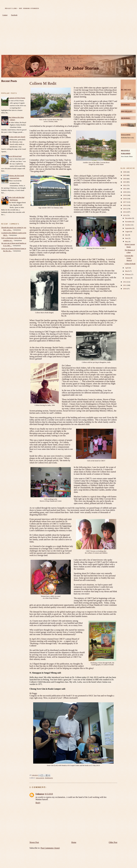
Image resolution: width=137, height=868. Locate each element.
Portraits (49, 778)
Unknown (40, 794)
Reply (38, 803)
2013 (125, 215)
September (129, 228)
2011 (125, 285)
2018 (125, 199)
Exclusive (40, 778)
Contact (5, 15)
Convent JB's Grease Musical (129, 258)
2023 (125, 182)
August (128, 232)
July (127, 235)
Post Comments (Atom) (50, 848)
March (127, 271)
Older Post (113, 842)
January (128, 278)
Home (74, 842)
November (129, 222)
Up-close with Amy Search (16, 137)
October (128, 225)
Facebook (14, 15)
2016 (125, 205)
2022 (125, 185)
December (129, 218)
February (128, 274)
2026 (125, 172)
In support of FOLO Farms (16, 98)
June (127, 238)
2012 (125, 282)
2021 (125, 189)
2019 (125, 195)
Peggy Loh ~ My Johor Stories (22, 8)
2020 (125, 192)
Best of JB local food (15, 156)
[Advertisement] (68, 36)
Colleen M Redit (43, 83)
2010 (125, 289)
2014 (125, 212)
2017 (125, 202)
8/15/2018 (49, 794)
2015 (125, 209)
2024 (125, 179)
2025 (125, 175)
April (127, 268)
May (127, 242)
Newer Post (34, 842)
